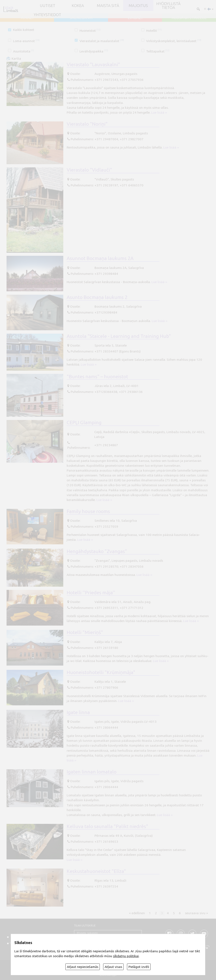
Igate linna (78, 712)
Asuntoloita (24, 51)
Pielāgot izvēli (139, 967)
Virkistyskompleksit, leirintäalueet (174, 41)
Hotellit (154, 31)
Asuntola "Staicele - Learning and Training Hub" (119, 336)
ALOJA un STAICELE (189, 18)
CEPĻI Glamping (84, 422)
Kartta (16, 58)
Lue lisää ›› (159, 112)
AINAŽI (27, 18)
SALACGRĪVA (81, 18)
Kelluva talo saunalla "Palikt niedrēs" (107, 826)
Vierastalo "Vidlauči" (89, 170)
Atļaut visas (113, 967)
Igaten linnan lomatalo (92, 772)
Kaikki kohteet (24, 30)
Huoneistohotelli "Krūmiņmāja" (101, 672)
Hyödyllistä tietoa (168, 6)
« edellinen (137, 913)
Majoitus (138, 6)
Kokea (78, 6)
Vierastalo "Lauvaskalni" (93, 64)
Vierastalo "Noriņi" (87, 124)
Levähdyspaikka (94, 51)
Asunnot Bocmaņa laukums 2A (100, 258)
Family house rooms (88, 511)
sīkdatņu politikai (126, 956)
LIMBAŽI (135, 18)
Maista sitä (108, 6)
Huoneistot (90, 31)
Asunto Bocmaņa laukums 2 (97, 297)
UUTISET (48, 6)
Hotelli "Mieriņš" (85, 632)
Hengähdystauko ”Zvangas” (97, 551)
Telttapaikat (158, 51)
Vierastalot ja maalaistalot (102, 41)
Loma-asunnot (26, 41)
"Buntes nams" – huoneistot (97, 376)
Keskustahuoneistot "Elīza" (96, 871)
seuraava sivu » (196, 913)
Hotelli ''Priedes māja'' (91, 592)
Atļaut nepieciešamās (83, 967)
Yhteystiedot (47, 15)
